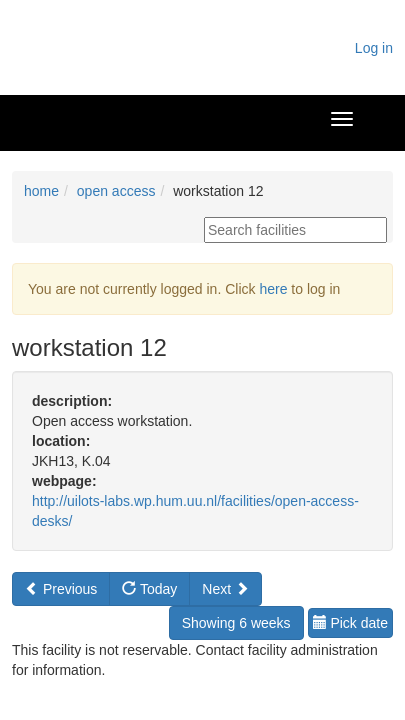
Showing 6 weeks (236, 623)
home (41, 191)
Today (149, 589)
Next (225, 589)
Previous (61, 589)
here (273, 289)
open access (116, 191)
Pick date (350, 623)
